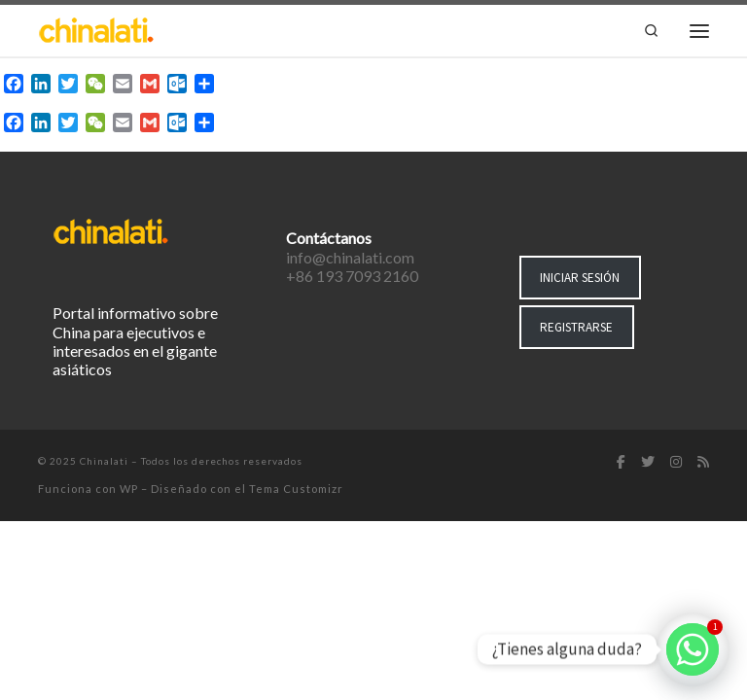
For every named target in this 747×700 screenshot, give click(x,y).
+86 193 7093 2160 (352, 276)
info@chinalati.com (350, 257)
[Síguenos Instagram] (676, 463)
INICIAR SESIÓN (580, 278)
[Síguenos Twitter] (648, 463)
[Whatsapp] (693, 649)
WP (129, 489)
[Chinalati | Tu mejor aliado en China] (96, 28)
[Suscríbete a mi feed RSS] (703, 463)
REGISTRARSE (576, 327)
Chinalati (104, 461)
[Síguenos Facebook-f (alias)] (621, 463)
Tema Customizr (296, 489)
